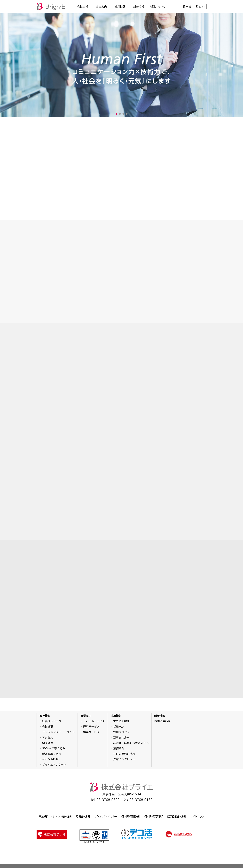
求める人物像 (121, 721)
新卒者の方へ (121, 737)
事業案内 (101, 6)
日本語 (187, 6)
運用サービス (91, 726)
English (201, 6)
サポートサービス (94, 721)
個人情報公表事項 (154, 816)
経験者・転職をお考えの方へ (131, 743)
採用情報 (120, 6)
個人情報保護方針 (131, 816)
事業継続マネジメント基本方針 (55, 816)
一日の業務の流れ (124, 754)
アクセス (48, 737)
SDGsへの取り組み (54, 748)
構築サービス (91, 732)
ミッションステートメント (58, 732)
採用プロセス (121, 732)
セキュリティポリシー (106, 816)
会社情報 (83, 6)
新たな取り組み (52, 754)
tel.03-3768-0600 (105, 799)
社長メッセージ (52, 721)
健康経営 (48, 743)
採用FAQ (118, 726)
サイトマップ (197, 816)
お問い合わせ (157, 6)
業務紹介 (119, 748)
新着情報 (139, 6)
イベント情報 (50, 759)
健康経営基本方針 (177, 816)
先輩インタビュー (124, 759)
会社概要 (48, 726)
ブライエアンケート (54, 764)
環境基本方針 (83, 816)
